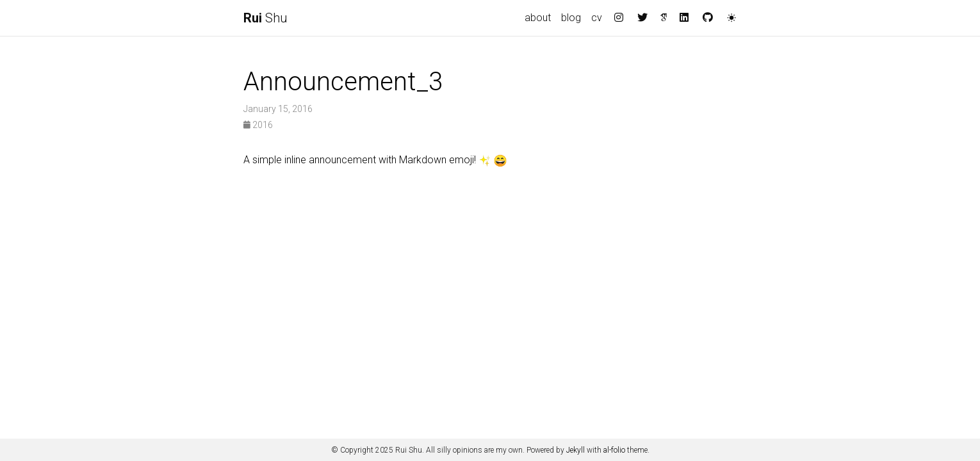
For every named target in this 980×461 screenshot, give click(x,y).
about (538, 18)
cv (597, 18)
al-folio (614, 450)
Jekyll (576, 450)
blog (571, 18)
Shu (265, 18)
